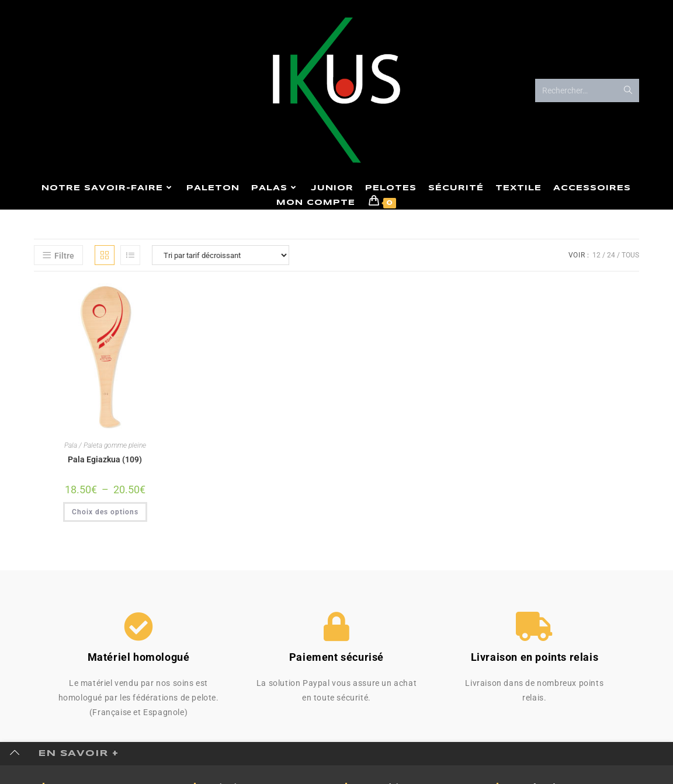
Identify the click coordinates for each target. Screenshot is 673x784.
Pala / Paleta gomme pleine (105, 445)
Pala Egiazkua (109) (105, 459)
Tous (630, 255)
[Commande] (221, 255)
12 (596, 255)
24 (611, 255)
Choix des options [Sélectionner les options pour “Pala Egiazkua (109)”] (105, 512)
